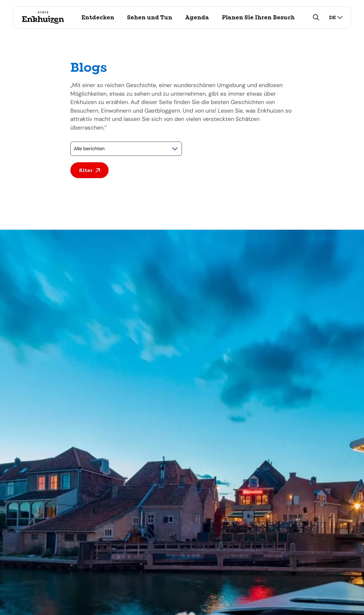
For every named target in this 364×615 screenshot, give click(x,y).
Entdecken (98, 17)
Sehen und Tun (150, 17)
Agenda (197, 17)
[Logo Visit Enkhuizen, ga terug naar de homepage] (43, 17)
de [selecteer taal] (336, 17)
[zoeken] (316, 17)
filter (89, 170)
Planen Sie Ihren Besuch (258, 17)
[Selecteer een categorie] (126, 149)
